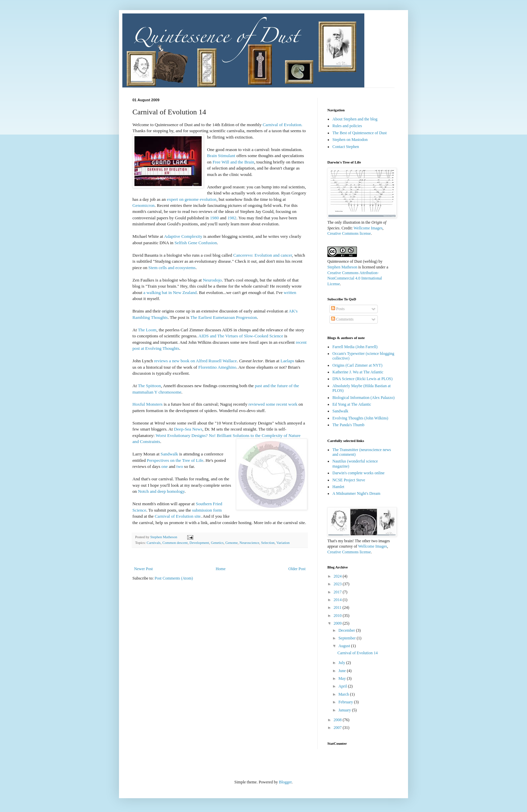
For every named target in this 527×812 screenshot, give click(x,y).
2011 (338, 607)
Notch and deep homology (161, 491)
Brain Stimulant (221, 156)
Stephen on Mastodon (350, 140)
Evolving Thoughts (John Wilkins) (360, 418)
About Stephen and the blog (355, 119)
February (346, 702)
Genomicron (144, 205)
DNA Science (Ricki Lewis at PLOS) (362, 379)
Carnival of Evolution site (178, 516)
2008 (338, 720)
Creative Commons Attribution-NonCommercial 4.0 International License (355, 279)
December (347, 630)
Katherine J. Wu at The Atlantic (358, 372)
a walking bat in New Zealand (170, 292)
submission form (207, 510)
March (344, 694)
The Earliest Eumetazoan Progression (224, 317)
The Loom (147, 330)
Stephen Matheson (342, 267)
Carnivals (153, 543)
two (180, 466)
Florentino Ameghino (217, 367)
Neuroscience (250, 543)
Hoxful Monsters (148, 404)
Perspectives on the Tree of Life (175, 460)
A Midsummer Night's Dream (356, 493)
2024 (338, 576)
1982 (232, 218)
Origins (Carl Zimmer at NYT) (357, 365)
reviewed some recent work (273, 404)
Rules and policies (347, 126)
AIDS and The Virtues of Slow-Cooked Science (241, 336)
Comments (342, 319)
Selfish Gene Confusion (196, 243)
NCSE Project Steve (349, 480)
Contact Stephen (346, 147)
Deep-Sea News (188, 429)
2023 (338, 584)
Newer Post (144, 569)
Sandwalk (169, 454)
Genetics (217, 543)
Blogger (285, 782)
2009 (338, 623)
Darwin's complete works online (358, 473)
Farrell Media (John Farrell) (355, 347)
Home (221, 569)
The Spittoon (149, 386)
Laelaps (287, 361)
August (345, 646)
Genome (232, 543)
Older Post (297, 569)
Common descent (175, 543)
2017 (338, 592)
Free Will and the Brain (233, 162)
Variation (283, 543)
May (343, 678)
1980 (214, 218)
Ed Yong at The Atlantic (352, 404)
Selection (268, 543)
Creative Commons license (349, 233)
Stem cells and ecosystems (172, 268)
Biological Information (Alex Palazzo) (363, 398)
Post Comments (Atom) (174, 578)
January (345, 710)
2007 (338, 728)
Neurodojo (212, 280)
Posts (338, 309)
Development (199, 543)
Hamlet (338, 487)
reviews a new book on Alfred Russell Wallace (195, 361)
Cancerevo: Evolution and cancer (263, 255)
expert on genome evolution (192, 199)
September (348, 638)
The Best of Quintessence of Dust (360, 133)
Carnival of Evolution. (283, 125)
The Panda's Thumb (348, 425)
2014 (338, 600)
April (343, 686)
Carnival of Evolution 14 (358, 653)
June (343, 671)
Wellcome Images (368, 228)
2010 (338, 616)
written (290, 292)
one (165, 466)
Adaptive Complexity (183, 236)
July (342, 663)
